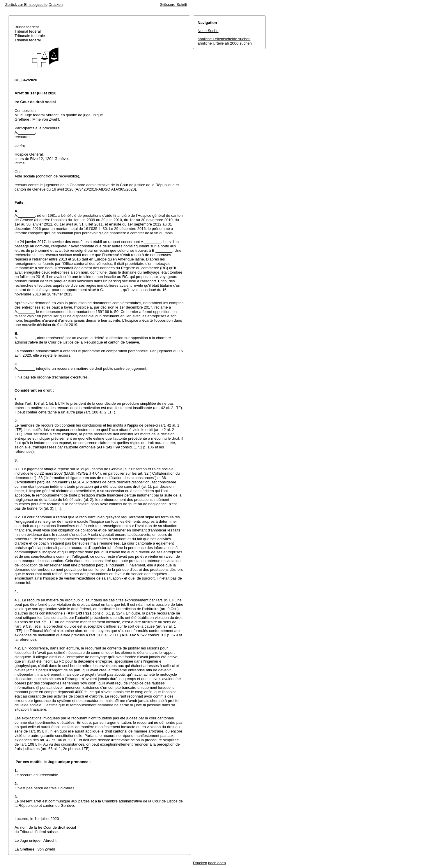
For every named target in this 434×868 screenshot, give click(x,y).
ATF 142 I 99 (109, 447)
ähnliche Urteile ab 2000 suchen (225, 43)
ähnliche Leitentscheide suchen (224, 39)
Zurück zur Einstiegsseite (26, 5)
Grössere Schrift (173, 5)
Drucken (56, 5)
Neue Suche (208, 31)
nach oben (217, 863)
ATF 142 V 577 (134, 635)
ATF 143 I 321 (79, 613)
